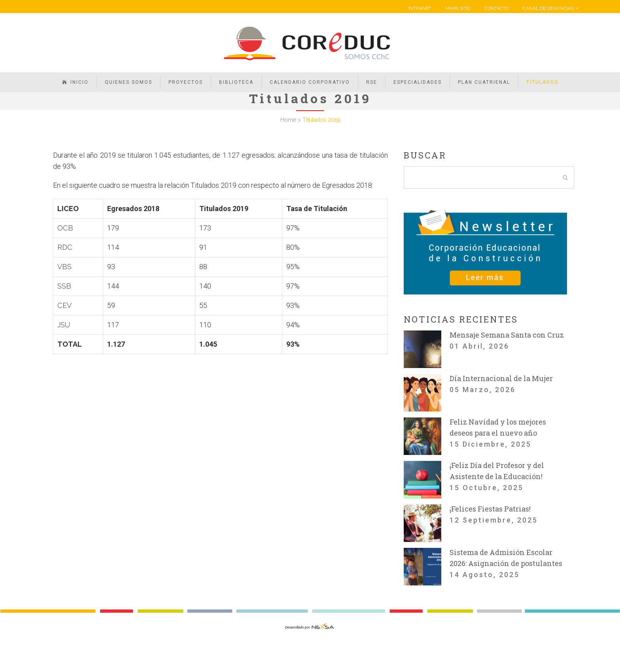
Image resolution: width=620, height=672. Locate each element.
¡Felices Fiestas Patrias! (490, 509)
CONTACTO (497, 8)
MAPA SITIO (458, 8)
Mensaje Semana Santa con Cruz (507, 335)
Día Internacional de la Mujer (501, 378)
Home (288, 120)
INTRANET (420, 8)
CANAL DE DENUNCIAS (548, 8)
